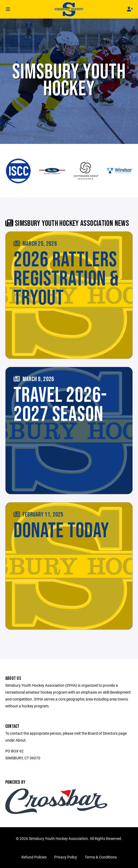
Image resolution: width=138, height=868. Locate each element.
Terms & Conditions (101, 857)
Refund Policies (34, 857)
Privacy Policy (66, 857)
